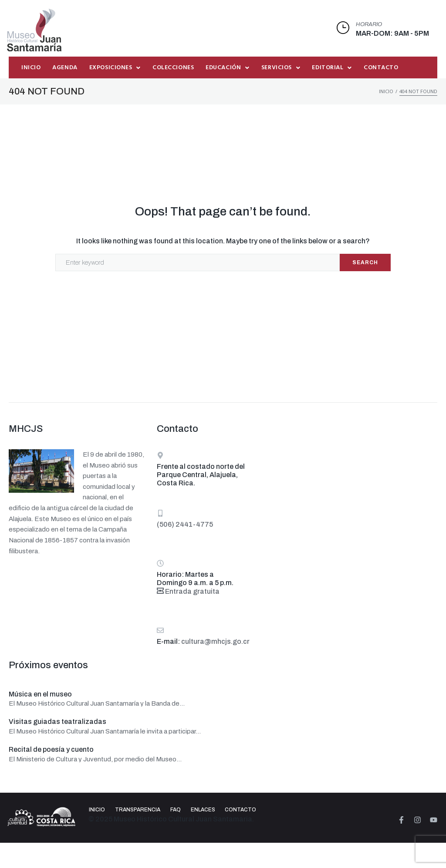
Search (365, 262)
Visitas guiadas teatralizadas (57, 722)
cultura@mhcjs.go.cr (215, 641)
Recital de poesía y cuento (51, 749)
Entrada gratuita (188, 591)
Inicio (386, 91)
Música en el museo (40, 694)
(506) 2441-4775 (185, 524)
